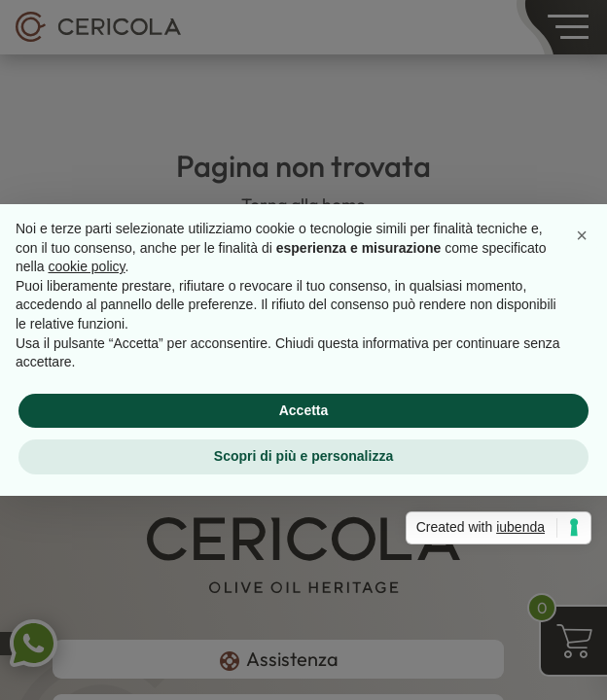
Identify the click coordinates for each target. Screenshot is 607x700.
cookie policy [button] (86, 266)
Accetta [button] (304, 410)
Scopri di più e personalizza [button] (303, 456)
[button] (582, 235)
